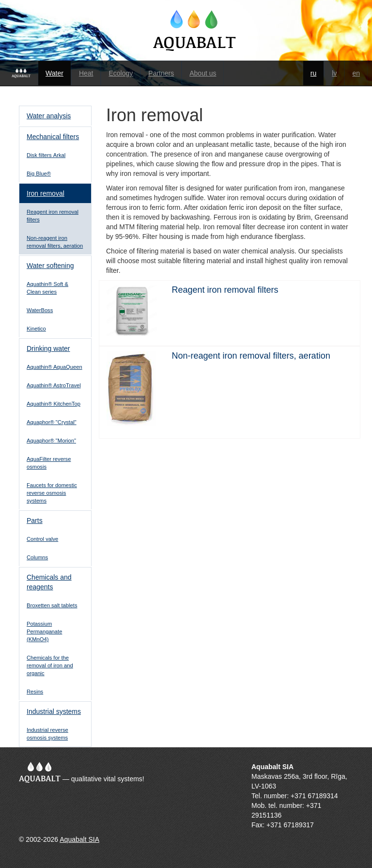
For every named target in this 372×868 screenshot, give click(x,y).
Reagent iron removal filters (53, 216)
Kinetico (36, 329)
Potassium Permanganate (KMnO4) (44, 631)
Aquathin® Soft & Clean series (47, 288)
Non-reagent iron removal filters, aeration (55, 242)
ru (313, 73)
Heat (86, 73)
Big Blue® (39, 174)
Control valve (42, 539)
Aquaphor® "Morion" (51, 441)
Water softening (50, 266)
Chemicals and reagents (49, 582)
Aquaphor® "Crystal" (52, 422)
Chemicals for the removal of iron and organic (50, 665)
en (356, 73)
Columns (37, 557)
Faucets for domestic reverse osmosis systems (52, 493)
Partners (161, 73)
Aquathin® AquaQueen (54, 367)
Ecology (121, 73)
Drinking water (48, 348)
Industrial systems (54, 711)
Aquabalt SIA (79, 839)
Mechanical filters (53, 137)
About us (203, 73)
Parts (35, 521)
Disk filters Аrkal (46, 155)
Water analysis (49, 116)
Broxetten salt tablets (52, 605)
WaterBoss (40, 310)
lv (334, 73)
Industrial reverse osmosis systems (47, 734)
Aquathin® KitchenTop (54, 404)
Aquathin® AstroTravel (54, 385)
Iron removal (46, 193)
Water (54, 73)
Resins (35, 692)
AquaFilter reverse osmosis (49, 463)
